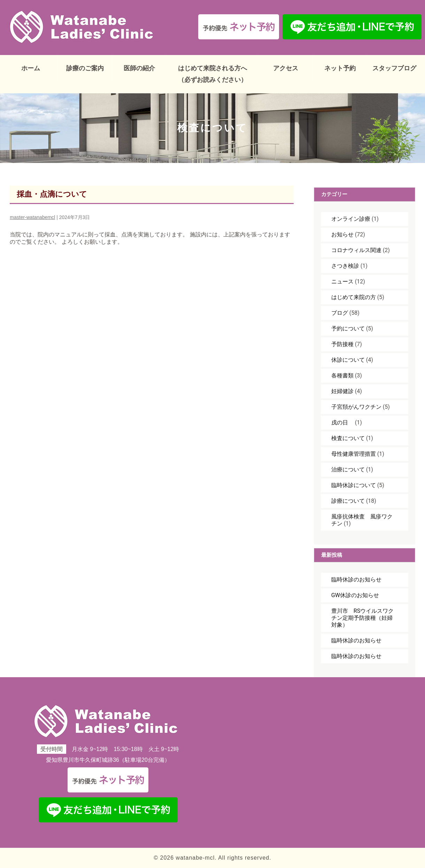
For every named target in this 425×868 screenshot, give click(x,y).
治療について (348, 470)
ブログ (340, 313)
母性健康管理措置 (354, 454)
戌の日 (342, 423)
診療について (348, 501)
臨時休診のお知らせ (356, 580)
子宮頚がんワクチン (356, 407)
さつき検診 (345, 266)
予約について (348, 329)
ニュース (342, 281)
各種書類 (342, 376)
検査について (348, 438)
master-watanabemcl (32, 217)
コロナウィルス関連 (356, 250)
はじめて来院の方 (354, 297)
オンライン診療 (351, 219)
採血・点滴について (52, 194)
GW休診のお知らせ (355, 595)
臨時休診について (354, 485)
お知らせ (342, 234)
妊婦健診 (342, 391)
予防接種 (342, 344)
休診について (348, 360)
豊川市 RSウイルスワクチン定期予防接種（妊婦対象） (362, 618)
